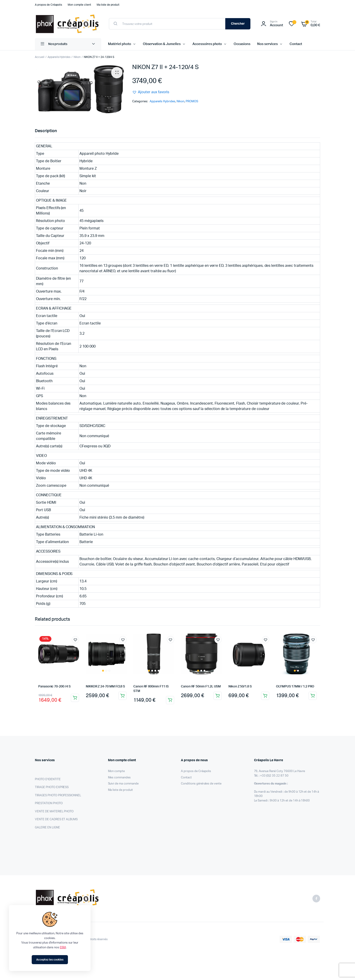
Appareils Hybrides (59, 57)
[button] (117, 73)
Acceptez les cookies (50, 960)
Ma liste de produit (108, 5)
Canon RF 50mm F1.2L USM (201, 687)
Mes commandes (119, 778)
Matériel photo (120, 44)
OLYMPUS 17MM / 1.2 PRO (295, 687)
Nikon (77, 57)
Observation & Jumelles (162, 44)
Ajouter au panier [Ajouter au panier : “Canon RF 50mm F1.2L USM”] (218, 696)
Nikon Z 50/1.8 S (240, 687)
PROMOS (192, 101)
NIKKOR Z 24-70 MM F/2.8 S (105, 687)
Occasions (242, 44)
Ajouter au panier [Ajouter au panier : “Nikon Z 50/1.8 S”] (265, 696)
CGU (63, 948)
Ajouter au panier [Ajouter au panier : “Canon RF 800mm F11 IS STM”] (170, 700)
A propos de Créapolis (48, 5)
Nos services (267, 44)
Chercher (238, 24)
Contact (296, 44)
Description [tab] (46, 131)
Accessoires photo (207, 44)
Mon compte (116, 771)
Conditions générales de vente (201, 784)
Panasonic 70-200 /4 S (54, 687)
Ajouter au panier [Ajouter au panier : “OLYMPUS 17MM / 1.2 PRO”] (313, 696)
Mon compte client (79, 5)
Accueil (40, 57)
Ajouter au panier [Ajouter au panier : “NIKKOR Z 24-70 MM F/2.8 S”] (122, 696)
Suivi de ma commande (123, 784)
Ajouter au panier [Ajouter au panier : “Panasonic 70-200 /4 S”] (75, 698)
